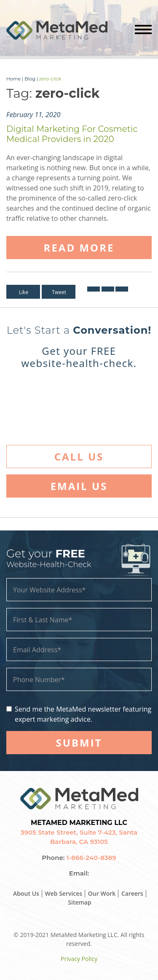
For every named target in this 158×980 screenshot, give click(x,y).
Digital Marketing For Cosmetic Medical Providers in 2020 (72, 134)
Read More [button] (79, 248)
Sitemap (79, 902)
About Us (26, 894)
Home (13, 79)
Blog (30, 79)
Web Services (64, 894)
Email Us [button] (79, 486)
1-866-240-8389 (91, 858)
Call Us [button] (79, 457)
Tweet (59, 292)
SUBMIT (79, 743)
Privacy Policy (79, 959)
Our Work (102, 894)
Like (24, 292)
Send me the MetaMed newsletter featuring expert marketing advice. (83, 714)
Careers (132, 894)
